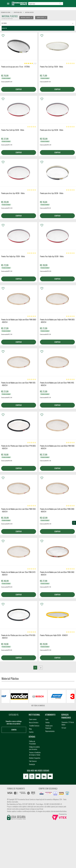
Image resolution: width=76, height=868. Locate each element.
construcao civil (18, 12)
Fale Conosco (33, 762)
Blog (30, 730)
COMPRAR (19, 89)
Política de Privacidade (32, 743)
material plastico (29, 12)
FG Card (64, 729)
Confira (14, 731)
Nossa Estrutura (34, 723)
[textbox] (46, 4)
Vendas (48, 723)
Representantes (50, 732)
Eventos (31, 733)
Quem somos (33, 720)
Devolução (32, 765)
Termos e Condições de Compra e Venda (35, 754)
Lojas (47, 720)
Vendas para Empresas (49, 728)
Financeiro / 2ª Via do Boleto (68, 724)
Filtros (4, 23)
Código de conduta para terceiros (34, 749)
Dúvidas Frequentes (35, 759)
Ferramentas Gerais (6, 12)
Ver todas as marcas (38, 706)
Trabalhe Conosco (34, 727)
